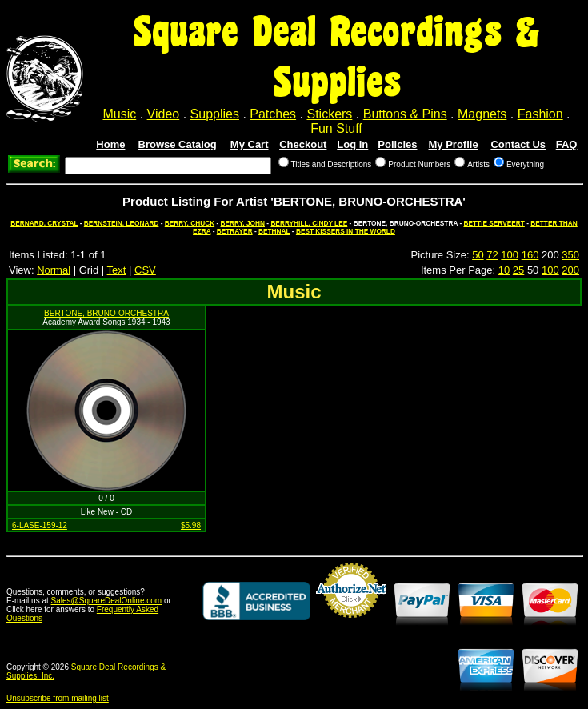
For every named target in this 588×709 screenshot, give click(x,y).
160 (530, 255)
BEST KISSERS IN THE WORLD (346, 231)
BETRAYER (235, 231)
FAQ (567, 144)
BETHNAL (274, 231)
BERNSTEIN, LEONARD (122, 223)
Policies (397, 144)
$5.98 (191, 525)
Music (119, 114)
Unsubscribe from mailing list (58, 698)
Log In (352, 144)
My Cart (250, 144)
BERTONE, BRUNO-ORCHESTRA (106, 313)
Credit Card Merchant (351, 624)
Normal (54, 270)
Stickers (329, 114)
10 (504, 270)
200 (570, 270)
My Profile (454, 144)
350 (570, 255)
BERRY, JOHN (243, 223)
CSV (145, 270)
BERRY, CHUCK (190, 223)
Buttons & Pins (405, 114)
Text (117, 270)
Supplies (215, 114)
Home (110, 144)
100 (510, 255)
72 (492, 255)
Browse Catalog (178, 144)
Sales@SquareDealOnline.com (107, 601)
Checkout (303, 144)
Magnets (482, 114)
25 (518, 270)
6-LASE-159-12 (40, 525)
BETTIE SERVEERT (494, 223)
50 (478, 255)
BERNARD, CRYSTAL (44, 223)
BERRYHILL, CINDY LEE (309, 223)
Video (164, 114)
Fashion (540, 114)
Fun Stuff (336, 128)
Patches (273, 114)
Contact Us (518, 144)
